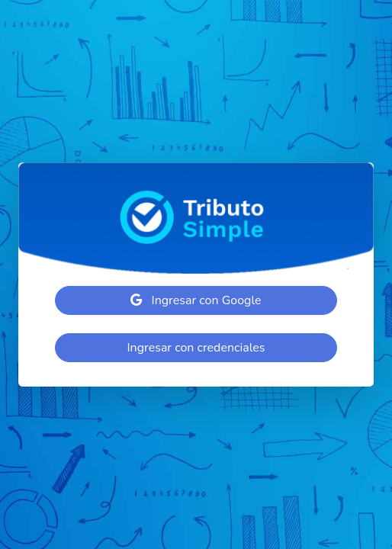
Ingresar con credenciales (196, 348)
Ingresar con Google (196, 300)
